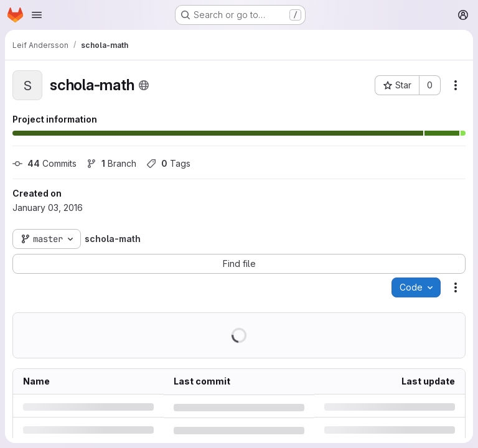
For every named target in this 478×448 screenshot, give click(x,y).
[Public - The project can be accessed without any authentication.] (144, 85)
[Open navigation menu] (37, 15)
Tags (168, 163)
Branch (111, 163)
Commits (45, 163)
